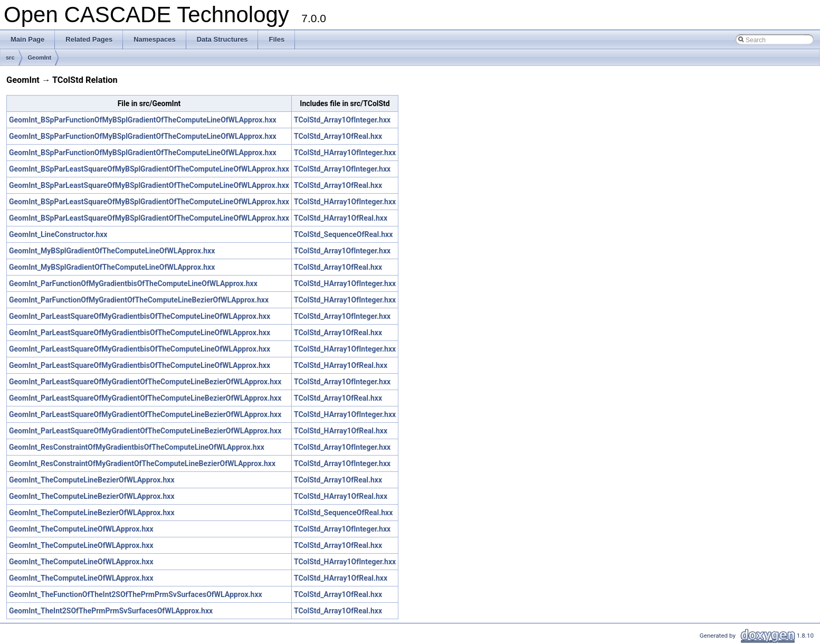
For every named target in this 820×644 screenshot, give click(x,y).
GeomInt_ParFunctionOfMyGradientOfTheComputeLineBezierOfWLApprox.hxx (139, 300)
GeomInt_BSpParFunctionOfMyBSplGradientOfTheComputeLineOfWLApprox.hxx (143, 120)
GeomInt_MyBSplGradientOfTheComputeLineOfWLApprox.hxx (112, 251)
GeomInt (40, 58)
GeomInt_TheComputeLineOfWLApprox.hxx (81, 529)
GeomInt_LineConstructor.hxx (58, 234)
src (10, 58)
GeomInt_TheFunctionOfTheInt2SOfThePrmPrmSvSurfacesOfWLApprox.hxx (136, 594)
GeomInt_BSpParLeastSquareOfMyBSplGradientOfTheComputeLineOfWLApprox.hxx (149, 169)
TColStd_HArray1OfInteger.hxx (345, 153)
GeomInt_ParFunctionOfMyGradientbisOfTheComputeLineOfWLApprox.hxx (133, 283)
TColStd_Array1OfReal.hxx (338, 136)
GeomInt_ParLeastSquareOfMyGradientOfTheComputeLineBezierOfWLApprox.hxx (145, 382)
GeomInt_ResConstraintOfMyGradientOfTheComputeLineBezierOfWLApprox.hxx (142, 463)
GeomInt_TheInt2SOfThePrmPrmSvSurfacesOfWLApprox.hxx (111, 611)
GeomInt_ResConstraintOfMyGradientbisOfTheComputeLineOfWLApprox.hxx (137, 447)
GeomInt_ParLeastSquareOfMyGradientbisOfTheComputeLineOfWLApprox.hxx (140, 316)
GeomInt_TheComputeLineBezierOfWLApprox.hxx (92, 480)
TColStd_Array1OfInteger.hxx (342, 120)
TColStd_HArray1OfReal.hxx (341, 218)
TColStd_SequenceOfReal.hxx (343, 234)
